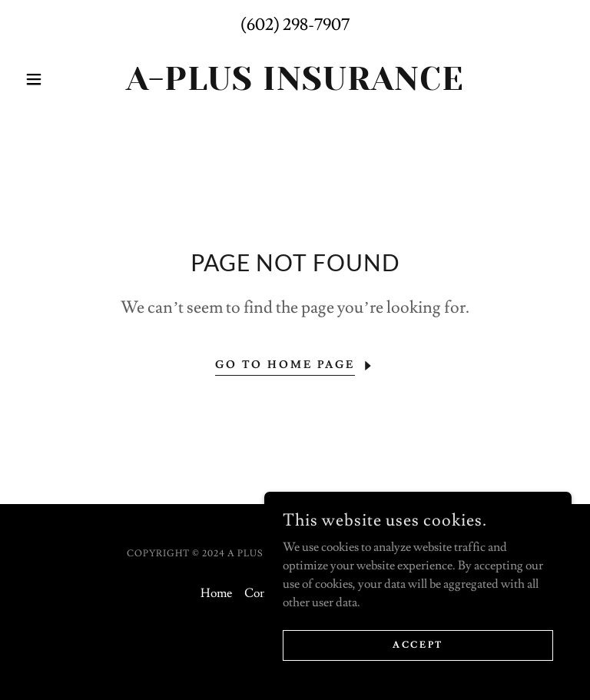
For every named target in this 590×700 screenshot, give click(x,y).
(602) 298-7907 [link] (295, 25)
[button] (60, 79)
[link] (295, 86)
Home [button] (216, 593)
